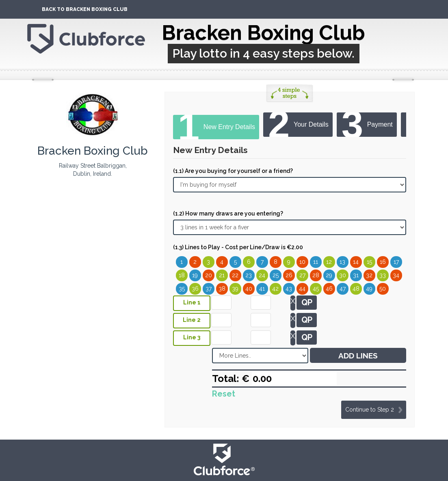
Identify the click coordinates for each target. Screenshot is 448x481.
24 (262, 275)
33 (383, 275)
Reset (224, 394)
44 (302, 289)
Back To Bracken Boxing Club (85, 9)
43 (289, 289)
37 (209, 289)
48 (356, 289)
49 (369, 289)
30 (343, 275)
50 (383, 289)
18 (182, 275)
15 (369, 262)
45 (316, 289)
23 (249, 275)
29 (329, 275)
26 (289, 275)
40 (249, 289)
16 (383, 262)
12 (329, 262)
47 (343, 289)
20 (209, 275)
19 (195, 275)
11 (316, 262)
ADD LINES (358, 356)
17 (396, 262)
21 (222, 275)
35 (182, 289)
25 (276, 275)
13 (342, 262)
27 (302, 275)
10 (302, 262)
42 (275, 289)
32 (369, 275)
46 (329, 289)
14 (356, 262)
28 (316, 275)
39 (235, 289)
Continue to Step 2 (370, 410)
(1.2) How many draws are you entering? (228, 214)
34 (396, 275)
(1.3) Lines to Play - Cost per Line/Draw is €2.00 (238, 247)
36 (195, 289)
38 (222, 289)
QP (307, 302)
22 (235, 275)
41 (262, 289)
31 (356, 275)
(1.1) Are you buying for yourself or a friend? (233, 171)
